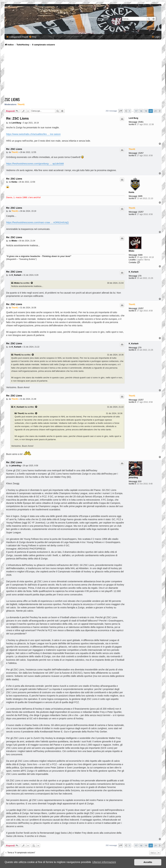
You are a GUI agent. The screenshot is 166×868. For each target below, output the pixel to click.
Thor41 (21, 104)
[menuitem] (33, 37)
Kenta (131, 192)
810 (140, 481)
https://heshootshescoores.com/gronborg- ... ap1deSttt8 (35, 164)
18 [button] (141, 111)
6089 (140, 255)
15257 (141, 153)
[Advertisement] (83, 72)
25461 (141, 122)
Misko (131, 251)
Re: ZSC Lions (17, 118)
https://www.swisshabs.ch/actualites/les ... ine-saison (33, 134)
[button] (121, 111)
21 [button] (156, 111)
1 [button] (130, 111)
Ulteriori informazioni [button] (104, 862)
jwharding (133, 478)
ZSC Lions (12, 99)
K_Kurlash (134, 272)
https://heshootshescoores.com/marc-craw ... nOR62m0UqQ (37, 222)
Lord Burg (133, 118)
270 (140, 276)
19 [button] (146, 111)
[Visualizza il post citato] (32, 283)
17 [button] (136, 111)
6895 (140, 196)
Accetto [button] (148, 862)
